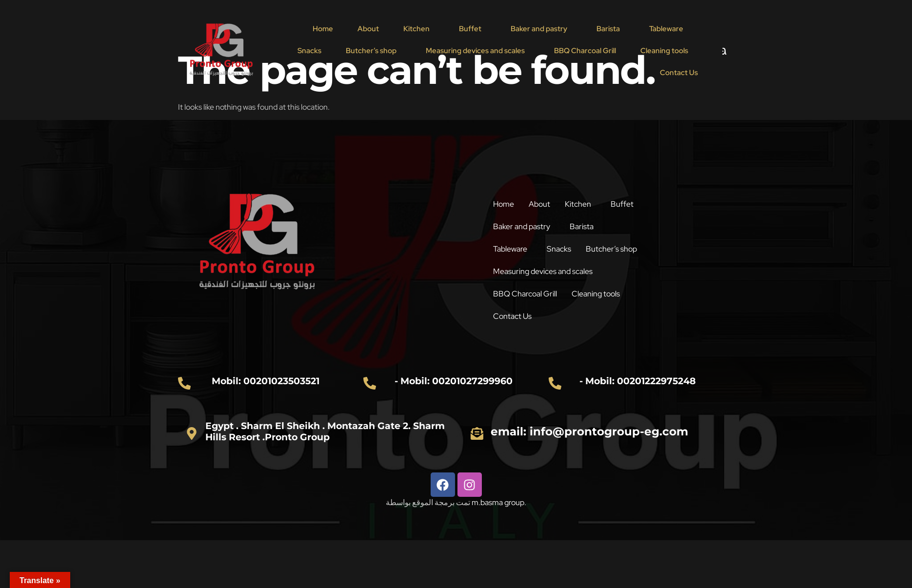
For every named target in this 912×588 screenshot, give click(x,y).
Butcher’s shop (371, 51)
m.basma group (498, 502)
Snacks (309, 51)
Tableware (666, 29)
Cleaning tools (664, 51)
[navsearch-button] (717, 51)
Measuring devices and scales (475, 51)
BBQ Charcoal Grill (585, 51)
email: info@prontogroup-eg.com (589, 431)
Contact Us (679, 73)
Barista (608, 29)
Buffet (470, 29)
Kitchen (416, 29)
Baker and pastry (539, 29)
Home (323, 29)
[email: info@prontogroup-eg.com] (477, 433)
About (368, 29)
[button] (419, 29)
